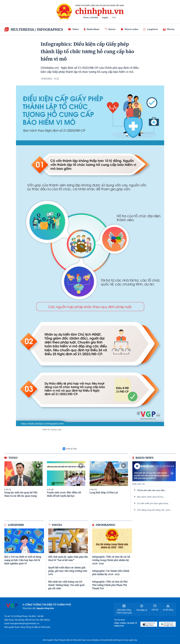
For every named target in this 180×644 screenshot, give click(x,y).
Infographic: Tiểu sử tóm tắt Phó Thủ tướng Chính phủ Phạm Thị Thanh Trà (110, 585)
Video (74, 29)
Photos (169, 29)
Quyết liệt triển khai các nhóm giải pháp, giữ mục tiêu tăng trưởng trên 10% (68, 571)
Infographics (50, 30)
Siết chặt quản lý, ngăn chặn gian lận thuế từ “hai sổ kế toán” (68, 558)
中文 (114, 18)
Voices (110, 29)
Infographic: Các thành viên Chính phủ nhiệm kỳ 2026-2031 (111, 573)
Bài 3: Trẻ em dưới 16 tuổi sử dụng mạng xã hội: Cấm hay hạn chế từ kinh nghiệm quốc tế (23, 560)
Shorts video (130, 29)
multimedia (19, 29)
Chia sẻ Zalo (70, 449)
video (11, 458)
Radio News (92, 29)
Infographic (104, 525)
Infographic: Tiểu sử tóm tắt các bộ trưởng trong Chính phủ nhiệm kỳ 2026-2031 (111, 560)
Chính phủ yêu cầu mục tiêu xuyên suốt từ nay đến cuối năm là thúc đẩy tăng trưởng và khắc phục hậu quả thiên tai (154, 475)
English (105, 18)
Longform (151, 29)
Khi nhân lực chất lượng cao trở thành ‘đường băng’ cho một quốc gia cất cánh (67, 585)
